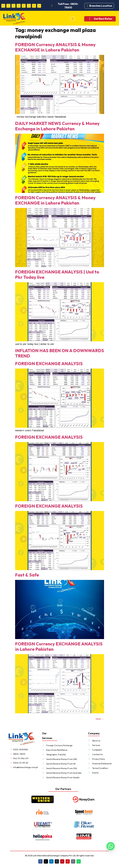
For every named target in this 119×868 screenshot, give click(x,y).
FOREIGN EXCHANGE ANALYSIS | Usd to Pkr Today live (57, 274)
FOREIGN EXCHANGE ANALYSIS (49, 364)
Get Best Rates (103, 19)
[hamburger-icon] (72, 19)
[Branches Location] (88, 6)
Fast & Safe (27, 575)
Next (100, 719)
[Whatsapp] (111, 848)
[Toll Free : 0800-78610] (52, 6)
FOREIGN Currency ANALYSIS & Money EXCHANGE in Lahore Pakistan (55, 47)
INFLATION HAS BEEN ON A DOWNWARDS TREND (60, 353)
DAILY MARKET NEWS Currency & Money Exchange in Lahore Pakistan (57, 126)
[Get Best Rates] (90, 19)
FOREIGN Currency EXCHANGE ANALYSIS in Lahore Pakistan (59, 646)
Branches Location (101, 6)
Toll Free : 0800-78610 (68, 6)
